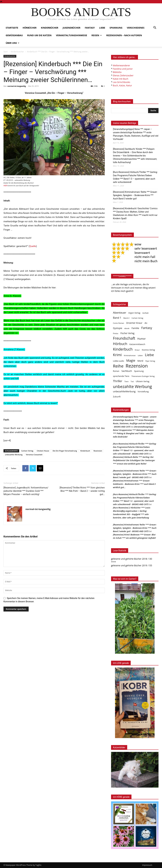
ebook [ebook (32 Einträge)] (127, 328)
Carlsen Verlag (27, 451)
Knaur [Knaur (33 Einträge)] (137, 350)
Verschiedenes (136, 28)
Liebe (102, 28)
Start (6, 52)
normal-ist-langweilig (17, 86)
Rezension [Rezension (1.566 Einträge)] (137, 366)
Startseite (12, 28)
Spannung (116, 28)
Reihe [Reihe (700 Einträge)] (118, 366)
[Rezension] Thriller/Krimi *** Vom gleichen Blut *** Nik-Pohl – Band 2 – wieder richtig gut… (82, 491)
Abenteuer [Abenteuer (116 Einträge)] (120, 313)
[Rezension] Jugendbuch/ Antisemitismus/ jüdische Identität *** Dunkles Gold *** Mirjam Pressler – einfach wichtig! (26, 491)
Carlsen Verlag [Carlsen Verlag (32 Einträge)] (137, 318)
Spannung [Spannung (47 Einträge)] (139, 371)
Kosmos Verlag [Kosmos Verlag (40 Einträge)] (148, 350)
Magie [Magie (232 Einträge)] (131, 360)
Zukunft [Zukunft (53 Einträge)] (117, 397)
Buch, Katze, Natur (122, 85)
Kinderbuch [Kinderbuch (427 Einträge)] (123, 349)
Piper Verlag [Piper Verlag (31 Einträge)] (150, 361)
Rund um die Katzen (39, 35)
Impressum (147, 865)
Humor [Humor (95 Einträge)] (142, 339)
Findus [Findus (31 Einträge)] (116, 333)
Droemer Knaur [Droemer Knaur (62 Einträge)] (134, 323)
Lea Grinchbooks (121, 82)
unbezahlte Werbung (14, 455)
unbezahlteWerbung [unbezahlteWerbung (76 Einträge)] (124, 391)
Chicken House (43, 451)
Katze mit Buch (120, 79)
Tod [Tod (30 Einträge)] (132, 381)
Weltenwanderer (121, 65)
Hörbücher (30, 28)
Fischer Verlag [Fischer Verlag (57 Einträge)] (127, 333)
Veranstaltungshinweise (72, 35)
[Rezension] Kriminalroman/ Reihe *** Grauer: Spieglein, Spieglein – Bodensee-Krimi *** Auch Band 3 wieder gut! (135, 195)
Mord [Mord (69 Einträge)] (140, 361)
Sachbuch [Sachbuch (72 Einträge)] (127, 371)
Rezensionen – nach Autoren (124, 35)
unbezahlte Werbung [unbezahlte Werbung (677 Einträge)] (132, 386)
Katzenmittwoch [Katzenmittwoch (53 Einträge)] (137, 344)
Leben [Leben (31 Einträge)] (140, 355)
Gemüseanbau (14, 35)
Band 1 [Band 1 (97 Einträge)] (117, 318)
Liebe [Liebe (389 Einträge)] (149, 355)
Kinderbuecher (17, 52)
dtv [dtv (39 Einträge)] (146, 323)
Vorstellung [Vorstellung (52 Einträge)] (143, 391)
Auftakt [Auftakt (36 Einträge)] (145, 313)
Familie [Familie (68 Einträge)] (135, 328)
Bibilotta (117, 72)
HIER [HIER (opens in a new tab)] (5, 186)
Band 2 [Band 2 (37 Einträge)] (126, 318)
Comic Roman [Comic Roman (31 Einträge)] (118, 323)
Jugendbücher (72, 28)
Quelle (33, 246)
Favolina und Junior (123, 69)
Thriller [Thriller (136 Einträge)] (118, 381)
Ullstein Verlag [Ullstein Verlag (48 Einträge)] (143, 381)
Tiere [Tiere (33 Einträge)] (126, 381)
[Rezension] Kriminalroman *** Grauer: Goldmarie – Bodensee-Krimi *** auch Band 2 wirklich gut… (134, 484)
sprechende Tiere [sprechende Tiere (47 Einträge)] (121, 376)
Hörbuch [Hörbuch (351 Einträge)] (120, 344)
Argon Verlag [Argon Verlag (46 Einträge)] (134, 313)
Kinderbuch (85, 451)
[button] (155, 28)
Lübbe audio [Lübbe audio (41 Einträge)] (118, 361)
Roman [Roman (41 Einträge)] (116, 371)
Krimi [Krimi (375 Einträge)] (117, 355)
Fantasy (90, 28)
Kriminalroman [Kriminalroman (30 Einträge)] (130, 355)
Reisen (97, 35)
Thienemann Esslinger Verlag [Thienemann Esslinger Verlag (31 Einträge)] (143, 376)
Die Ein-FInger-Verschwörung (65, 451)
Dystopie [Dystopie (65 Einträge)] (118, 328)
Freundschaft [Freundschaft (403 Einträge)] (124, 338)
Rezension (98, 451)
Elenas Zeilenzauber (123, 75)
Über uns (12, 43)
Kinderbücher (50, 28)
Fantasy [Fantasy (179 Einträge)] (147, 328)
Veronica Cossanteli (34, 455)
